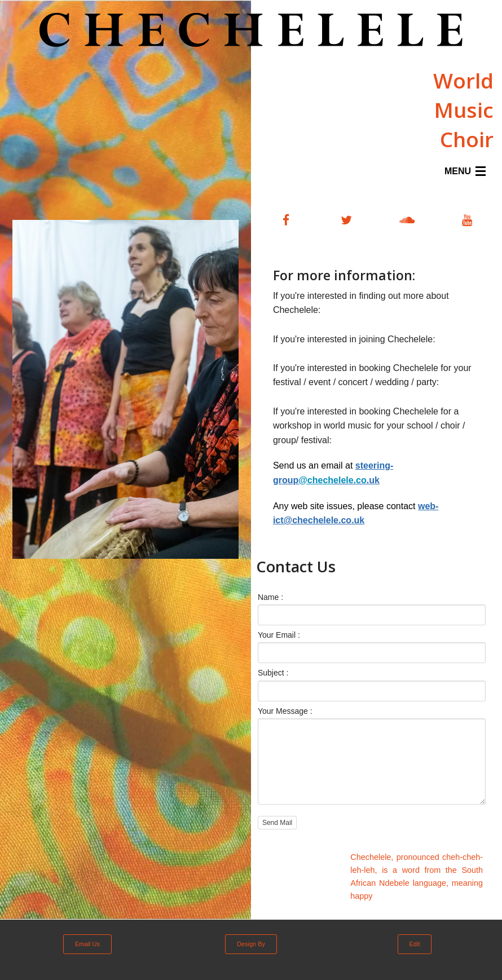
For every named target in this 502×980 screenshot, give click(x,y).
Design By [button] (251, 944)
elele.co (333, 480)
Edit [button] (415, 944)
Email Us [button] (87, 944)
